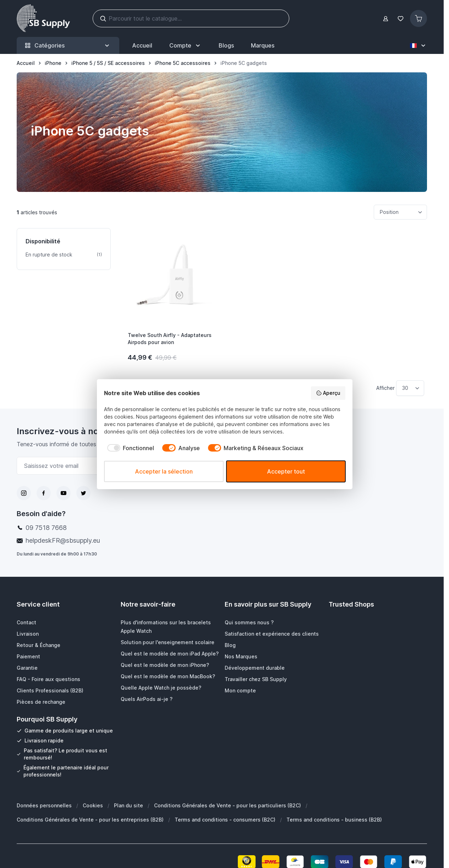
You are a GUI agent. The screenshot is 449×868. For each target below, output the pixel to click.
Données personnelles (44, 805)
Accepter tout (286, 471)
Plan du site (128, 805)
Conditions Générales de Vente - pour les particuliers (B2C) (228, 805)
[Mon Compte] (185, 45)
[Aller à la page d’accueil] (26, 63)
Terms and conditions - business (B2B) (334, 820)
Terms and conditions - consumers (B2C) (225, 820)
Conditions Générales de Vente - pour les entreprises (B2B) (90, 820)
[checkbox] (129, 448)
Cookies (93, 805)
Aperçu (328, 393)
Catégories (68, 46)
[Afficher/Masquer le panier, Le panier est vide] (418, 18)
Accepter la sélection (164, 471)
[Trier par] (400, 212)
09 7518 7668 (46, 528)
